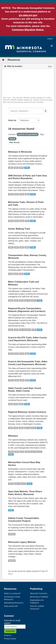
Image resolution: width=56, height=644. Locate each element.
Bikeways (13, 436)
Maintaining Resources (14, 603)
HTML (27, 168)
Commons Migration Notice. (28, 30)
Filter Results (14, 143)
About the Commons (39, 593)
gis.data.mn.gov (28, 15)
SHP (21, 168)
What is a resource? (12, 593)
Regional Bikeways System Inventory (27, 412)
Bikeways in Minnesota (20, 152)
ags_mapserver (30, 300)
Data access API (11, 606)
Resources (14, 60)
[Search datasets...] (26, 111)
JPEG (11, 194)
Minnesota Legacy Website (22, 542)
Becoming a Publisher (39, 597)
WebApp (12, 534)
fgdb (16, 168)
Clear (50, 66)
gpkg (11, 168)
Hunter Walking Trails (19, 229)
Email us (8, 635)
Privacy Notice (10, 639)
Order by (12, 120)
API (40, 571)
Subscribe (10, 631)
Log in (50, 39)
